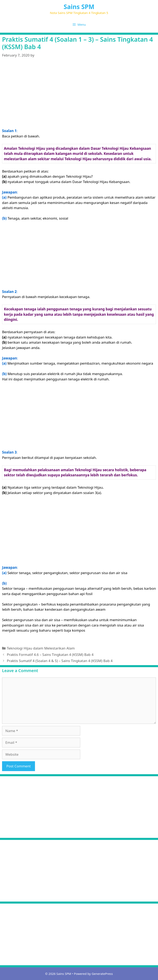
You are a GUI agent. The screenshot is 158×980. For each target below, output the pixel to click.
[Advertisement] (79, 94)
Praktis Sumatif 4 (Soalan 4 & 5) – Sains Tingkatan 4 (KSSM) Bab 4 (60, 661)
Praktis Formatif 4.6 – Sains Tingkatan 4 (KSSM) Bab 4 (50, 655)
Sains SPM (79, 7)
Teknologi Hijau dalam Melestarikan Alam (41, 648)
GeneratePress (102, 974)
